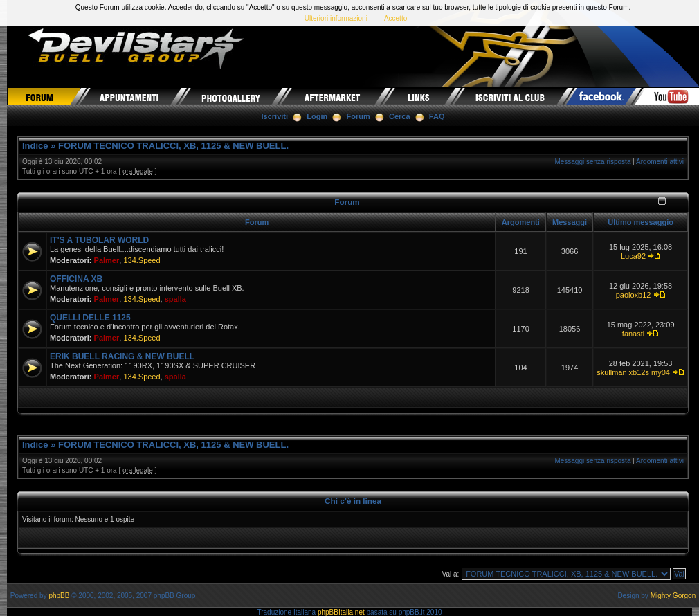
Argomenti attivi (660, 162)
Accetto (396, 18)
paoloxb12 (634, 295)
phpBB (59, 596)
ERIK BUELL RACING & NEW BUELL (122, 356)
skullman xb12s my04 (633, 372)
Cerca (400, 116)
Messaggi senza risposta (592, 162)
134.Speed (142, 260)
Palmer (107, 260)
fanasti (633, 334)
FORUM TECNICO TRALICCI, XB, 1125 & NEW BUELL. (173, 146)
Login (317, 116)
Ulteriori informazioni (336, 18)
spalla (175, 299)
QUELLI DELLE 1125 (90, 318)
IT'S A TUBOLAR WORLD (99, 240)
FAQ (437, 116)
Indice (35, 146)
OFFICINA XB (76, 279)
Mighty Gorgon (673, 596)
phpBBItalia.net (341, 612)
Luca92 (633, 256)
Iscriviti (275, 116)
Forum (358, 116)
